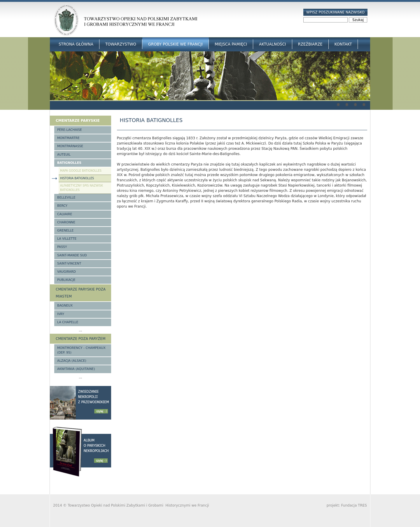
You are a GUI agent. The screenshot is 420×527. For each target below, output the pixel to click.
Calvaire (65, 214)
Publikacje (66, 280)
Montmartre (68, 138)
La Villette (67, 239)
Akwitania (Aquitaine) (76, 369)
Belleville (66, 198)
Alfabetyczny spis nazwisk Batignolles (82, 188)
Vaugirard (66, 272)
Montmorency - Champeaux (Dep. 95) (81, 350)
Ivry (61, 314)
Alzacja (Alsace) (72, 361)
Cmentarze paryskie (78, 121)
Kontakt (343, 44)
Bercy (62, 206)
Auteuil (64, 155)
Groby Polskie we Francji (175, 44)
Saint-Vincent (69, 263)
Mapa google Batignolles (81, 171)
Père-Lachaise (70, 130)
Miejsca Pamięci (231, 44)
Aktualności (272, 44)
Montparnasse (70, 146)
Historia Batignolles (77, 178)
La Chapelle (68, 322)
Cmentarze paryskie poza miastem (81, 293)
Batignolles (69, 163)
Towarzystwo (121, 44)
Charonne (66, 222)
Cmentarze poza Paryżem (81, 339)
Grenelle (65, 231)
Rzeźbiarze (310, 44)
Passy (62, 247)
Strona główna (76, 44)
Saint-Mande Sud (72, 255)
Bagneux (65, 306)
